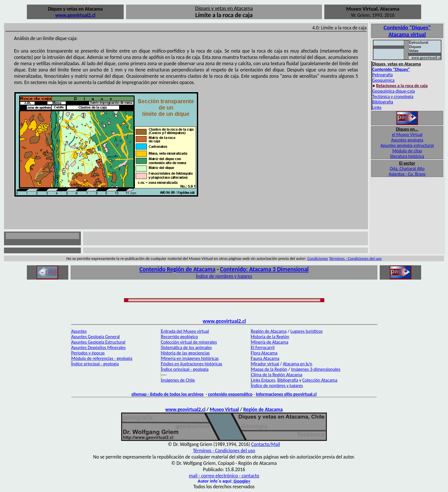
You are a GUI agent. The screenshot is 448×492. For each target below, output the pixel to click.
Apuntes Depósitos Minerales (99, 347)
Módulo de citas (407, 151)
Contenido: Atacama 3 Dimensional (264, 269)
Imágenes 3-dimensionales (316, 369)
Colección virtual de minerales (189, 342)
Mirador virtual (265, 364)
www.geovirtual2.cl (224, 321)
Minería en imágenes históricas (190, 358)
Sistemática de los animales (186, 347)
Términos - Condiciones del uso (355, 258)
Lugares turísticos (306, 331)
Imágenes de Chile (178, 380)
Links (377, 107)
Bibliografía (383, 102)
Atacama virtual (407, 34)
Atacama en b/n (298, 364)
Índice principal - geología (95, 364)
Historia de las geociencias (185, 353)
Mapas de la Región (269, 369)
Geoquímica (383, 80)
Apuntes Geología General (96, 337)
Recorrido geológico (180, 337)
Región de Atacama (269, 331)
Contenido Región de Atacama (177, 269)
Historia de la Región (270, 337)
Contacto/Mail (266, 444)
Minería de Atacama (270, 342)
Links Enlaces (263, 380)
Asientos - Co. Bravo (407, 174)
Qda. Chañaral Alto (407, 169)
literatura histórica (407, 156)
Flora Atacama (264, 353)
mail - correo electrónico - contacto (224, 476)
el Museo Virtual (407, 135)
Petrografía (382, 75)
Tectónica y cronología (393, 96)
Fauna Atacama (265, 358)
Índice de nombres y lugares (224, 276)
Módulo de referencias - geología (102, 358)
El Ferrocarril (263, 347)
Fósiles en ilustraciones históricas (192, 364)
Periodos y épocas (88, 353)
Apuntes (79, 331)
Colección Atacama (320, 380)
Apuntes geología (407, 140)
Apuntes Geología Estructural (98, 342)
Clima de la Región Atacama (277, 375)
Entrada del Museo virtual (185, 331)
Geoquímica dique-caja (394, 91)
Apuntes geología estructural (407, 145)
